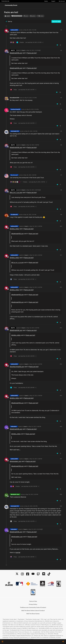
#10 (61, 226)
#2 (61, 50)
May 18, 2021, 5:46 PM (36, 396)
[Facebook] (28, 574)
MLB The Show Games (33, 614)
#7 (61, 175)
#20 (61, 529)
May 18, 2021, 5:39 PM (36, 226)
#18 (61, 494)
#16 (61, 426)
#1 (61, 30)
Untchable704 (15, 131)
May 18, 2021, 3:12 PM (30, 30)
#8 (61, 190)
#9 (61, 215)
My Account (62, 1)
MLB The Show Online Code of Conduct (33, 611)
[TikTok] (49, 574)
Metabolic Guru (15, 494)
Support (53, 1)
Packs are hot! (32, 53)
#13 (61, 328)
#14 (61, 364)
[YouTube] (33, 574)
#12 (61, 287)
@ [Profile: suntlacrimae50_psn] (17, 367)
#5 (61, 131)
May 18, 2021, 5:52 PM (35, 529)
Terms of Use (33, 601)
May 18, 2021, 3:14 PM (31, 98)
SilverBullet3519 (14, 98)
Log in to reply (56, 21)
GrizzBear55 (14, 215)
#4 (61, 109)
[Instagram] (22, 574)
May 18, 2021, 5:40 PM (36, 255)
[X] (17, 574)
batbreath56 (14, 30)
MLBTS (13, 50)
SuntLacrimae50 (15, 109)
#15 (61, 396)
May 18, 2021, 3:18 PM (33, 109)
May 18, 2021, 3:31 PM (30, 215)
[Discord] (44, 574)
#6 (61, 145)
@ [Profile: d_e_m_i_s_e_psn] (16, 193)
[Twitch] (38, 574)
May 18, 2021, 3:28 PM (30, 175)
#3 (61, 98)
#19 (61, 506)
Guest (23, 50)
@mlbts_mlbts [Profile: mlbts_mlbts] (14, 229)
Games (46, 1)
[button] (2, 642)
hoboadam (14, 426)
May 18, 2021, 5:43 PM (33, 328)
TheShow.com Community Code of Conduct (33, 607)
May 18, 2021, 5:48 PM (35, 426)
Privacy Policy (33, 604)
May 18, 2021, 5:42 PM (36, 287)
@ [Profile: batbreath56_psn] (16, 53)
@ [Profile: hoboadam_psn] (15, 461)
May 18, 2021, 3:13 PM (33, 50)
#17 (61, 459)
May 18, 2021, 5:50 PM (32, 494)
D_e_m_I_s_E (14, 175)
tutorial (18, 552)
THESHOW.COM (5, 1)
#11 (61, 255)
